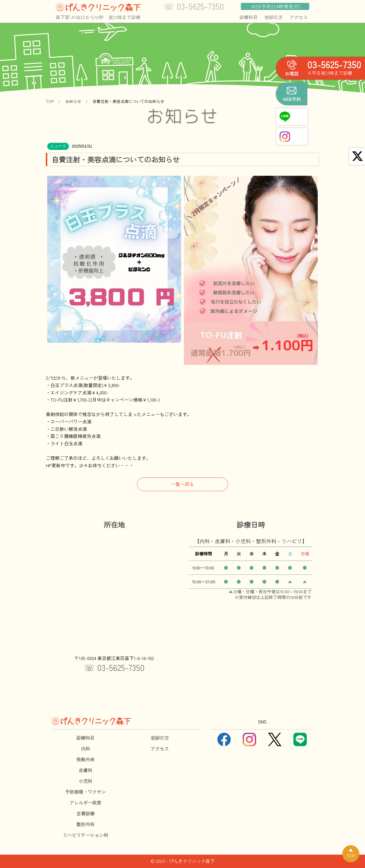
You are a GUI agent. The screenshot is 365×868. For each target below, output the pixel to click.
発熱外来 (85, 759)
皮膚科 (85, 770)
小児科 (85, 781)
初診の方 (274, 17)
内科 (85, 749)
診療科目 (249, 17)
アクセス (299, 17)
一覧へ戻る (182, 484)
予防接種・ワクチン (85, 792)
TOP (50, 101)
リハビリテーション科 (85, 835)
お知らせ (73, 101)
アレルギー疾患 (85, 803)
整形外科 (85, 824)
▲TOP (351, 853)
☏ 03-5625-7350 (114, 667)
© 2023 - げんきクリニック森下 (183, 861)
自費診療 (85, 813)
